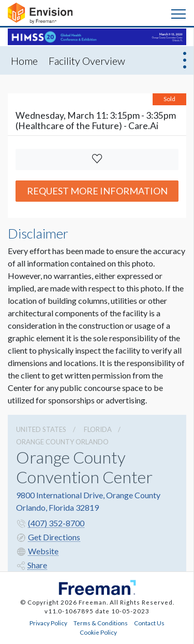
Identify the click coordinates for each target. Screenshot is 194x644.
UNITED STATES (41, 429)
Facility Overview (87, 61)
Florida (98, 429)
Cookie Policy (98, 632)
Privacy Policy (48, 623)
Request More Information (97, 191)
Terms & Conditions (101, 623)
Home (24, 61)
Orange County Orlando (62, 442)
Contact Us (149, 623)
